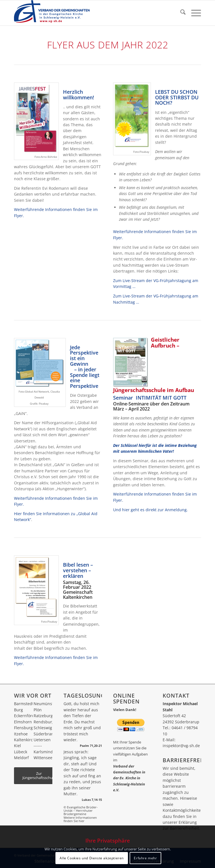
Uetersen (42, 740)
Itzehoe (21, 734)
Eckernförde (25, 716)
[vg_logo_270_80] (52, 13)
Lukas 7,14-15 (92, 800)
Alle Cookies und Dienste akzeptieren (92, 858)
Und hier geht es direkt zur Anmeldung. (150, 510)
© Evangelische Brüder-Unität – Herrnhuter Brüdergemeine (81, 811)
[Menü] (193, 13)
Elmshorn (23, 722)
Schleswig (43, 728)
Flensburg (23, 728)
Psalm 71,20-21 (91, 746)
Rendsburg (44, 722)
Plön (38, 710)
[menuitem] (180, 13)
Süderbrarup (46, 734)
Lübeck (21, 752)
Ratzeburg (43, 716)
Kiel (17, 746)
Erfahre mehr (145, 858)
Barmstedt (24, 704)
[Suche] (180, 13)
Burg (18, 710)
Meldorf (21, 758)
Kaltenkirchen (27, 740)
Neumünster (45, 704)
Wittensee (43, 758)
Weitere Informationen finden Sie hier (80, 819)
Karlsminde (44, 752)
